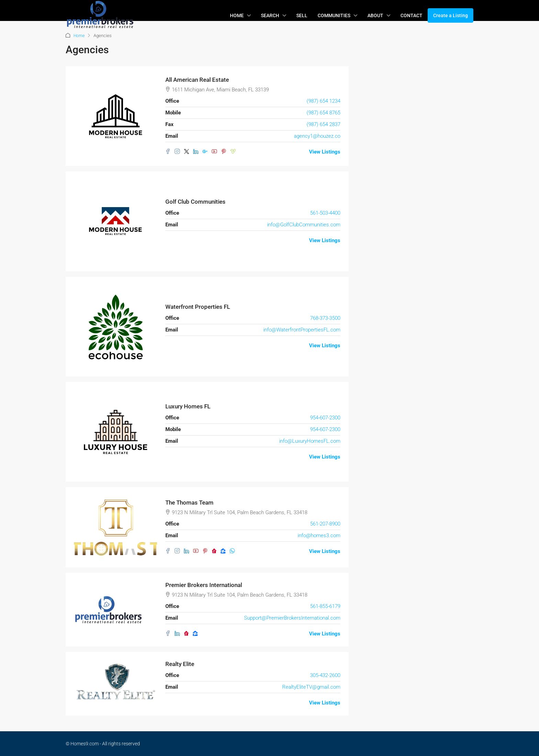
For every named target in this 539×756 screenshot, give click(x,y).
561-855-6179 (325, 606)
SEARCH (270, 15)
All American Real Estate (200, 80)
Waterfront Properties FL (199, 307)
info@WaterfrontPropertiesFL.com (302, 329)
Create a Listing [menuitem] (450, 15)
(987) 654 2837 (323, 124)
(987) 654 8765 (323, 112)
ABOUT (375, 15)
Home (80, 36)
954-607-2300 (325, 417)
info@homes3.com (319, 535)
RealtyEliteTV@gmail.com (311, 687)
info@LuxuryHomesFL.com (310, 441)
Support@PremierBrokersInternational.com (292, 618)
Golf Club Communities (197, 201)
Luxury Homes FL (189, 406)
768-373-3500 (325, 318)
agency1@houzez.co (317, 136)
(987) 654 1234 (323, 101)
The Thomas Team (191, 502)
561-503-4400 (325, 213)
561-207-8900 (325, 523)
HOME (237, 15)
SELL (302, 15)
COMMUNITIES (334, 15)
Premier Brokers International (206, 585)
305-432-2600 (325, 675)
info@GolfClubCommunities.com (304, 224)
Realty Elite (181, 664)
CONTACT (411, 15)
